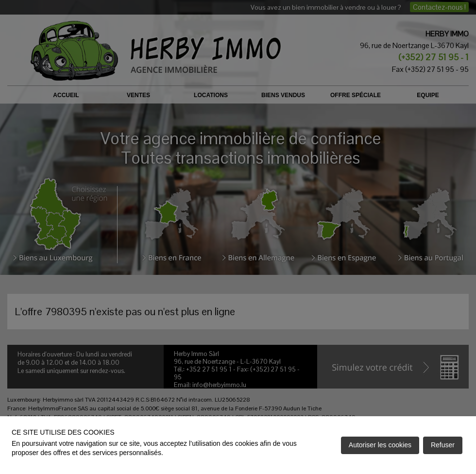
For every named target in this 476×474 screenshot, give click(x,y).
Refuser (443, 445)
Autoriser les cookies (380, 445)
